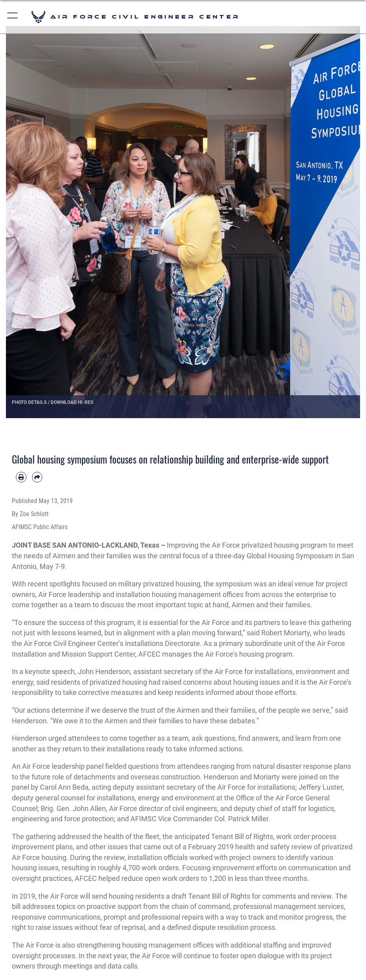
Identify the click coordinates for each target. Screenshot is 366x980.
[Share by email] (37, 477)
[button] (13, 17)
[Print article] (21, 477)
